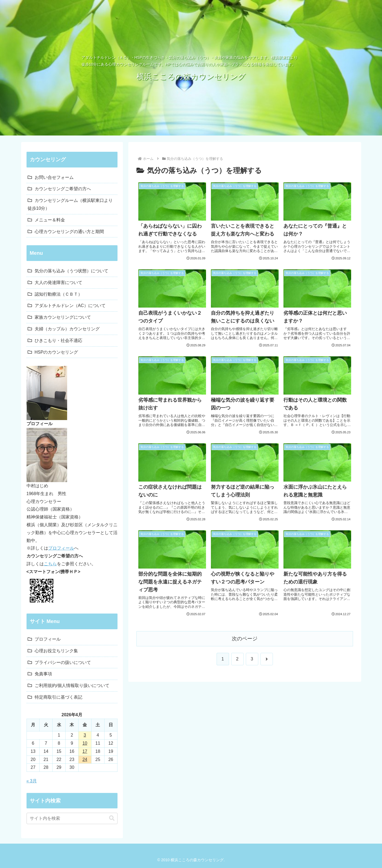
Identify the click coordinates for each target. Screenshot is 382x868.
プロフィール (61, 548)
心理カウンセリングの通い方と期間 (69, 232)
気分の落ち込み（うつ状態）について (71, 271)
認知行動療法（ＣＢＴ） (58, 294)
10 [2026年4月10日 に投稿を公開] (85, 743)
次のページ (245, 639)
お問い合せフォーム (54, 177)
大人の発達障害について (58, 283)
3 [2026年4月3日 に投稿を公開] (85, 735)
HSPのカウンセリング (56, 352)
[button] (112, 818)
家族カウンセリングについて (63, 317)
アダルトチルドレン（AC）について (70, 306)
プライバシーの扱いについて (63, 662)
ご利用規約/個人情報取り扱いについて (72, 685)
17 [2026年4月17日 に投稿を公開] (85, 751)
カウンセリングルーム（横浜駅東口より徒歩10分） (70, 204)
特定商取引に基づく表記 (58, 697)
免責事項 (43, 674)
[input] (72, 818)
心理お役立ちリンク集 (56, 651)
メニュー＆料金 (50, 220)
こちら (50, 564)
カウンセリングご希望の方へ (63, 189)
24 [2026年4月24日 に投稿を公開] (85, 759)
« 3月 (32, 781)
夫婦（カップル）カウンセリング (67, 329)
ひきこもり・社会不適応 (58, 341)
